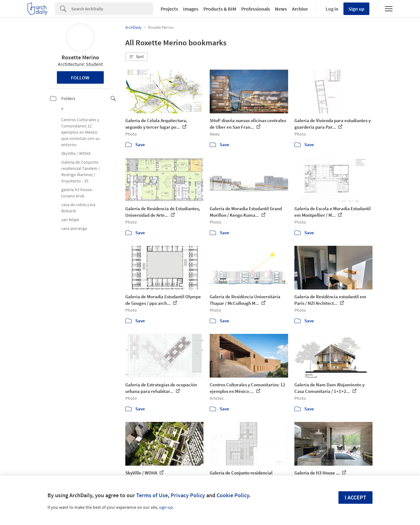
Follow (80, 77)
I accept (355, 497)
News (281, 9)
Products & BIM (220, 9)
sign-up (166, 507)
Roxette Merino (80, 57)
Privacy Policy (188, 495)
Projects (169, 9)
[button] (137, 57)
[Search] (112, 9)
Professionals (256, 9)
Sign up (356, 9)
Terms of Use (152, 495)
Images (191, 9)
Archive (300, 9)
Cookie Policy (233, 495)
